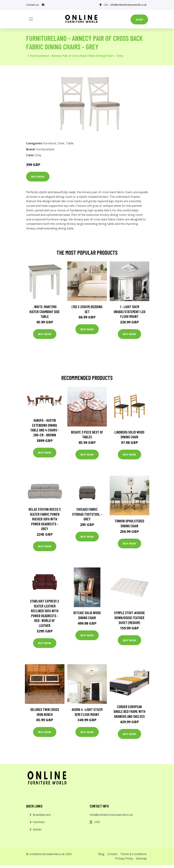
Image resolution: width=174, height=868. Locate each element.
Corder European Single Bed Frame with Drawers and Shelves (129, 711)
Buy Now (38, 177)
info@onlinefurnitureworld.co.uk (129, 5)
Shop (139, 19)
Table (70, 143)
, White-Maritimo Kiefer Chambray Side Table (45, 312)
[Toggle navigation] (31, 19)
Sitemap (141, 858)
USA (106, 5)
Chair (61, 143)
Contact (112, 854)
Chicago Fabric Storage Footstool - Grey (87, 514)
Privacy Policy (124, 858)
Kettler (37, 829)
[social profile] (43, 5)
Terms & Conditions (133, 854)
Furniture (50, 143)
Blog (101, 854)
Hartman (39, 822)
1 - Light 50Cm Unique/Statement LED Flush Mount (129, 312)
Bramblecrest (42, 815)
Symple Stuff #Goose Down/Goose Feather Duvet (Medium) (129, 618)
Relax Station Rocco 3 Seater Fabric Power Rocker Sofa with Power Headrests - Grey (45, 519)
